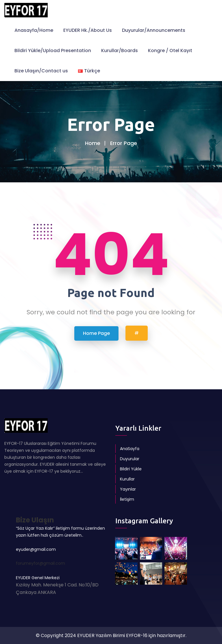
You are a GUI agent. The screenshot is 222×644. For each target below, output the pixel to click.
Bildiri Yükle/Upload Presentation (53, 51)
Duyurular (130, 459)
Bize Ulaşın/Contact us (41, 71)
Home (93, 143)
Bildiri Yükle (131, 469)
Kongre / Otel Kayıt (170, 51)
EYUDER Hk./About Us (88, 30)
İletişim (127, 499)
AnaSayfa (130, 449)
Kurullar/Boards (120, 51)
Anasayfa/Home (34, 30)
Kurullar (127, 479)
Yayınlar (128, 489)
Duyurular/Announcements (154, 30)
